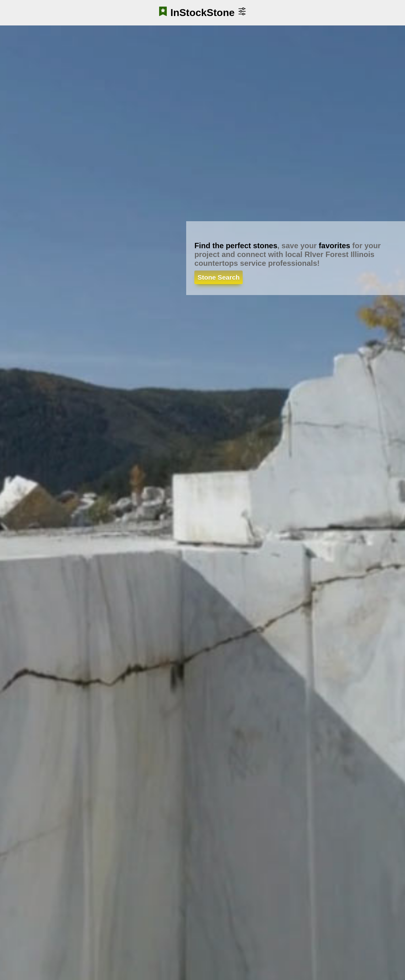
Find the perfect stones (236, 246)
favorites (334, 246)
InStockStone (202, 13)
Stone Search (219, 277)
